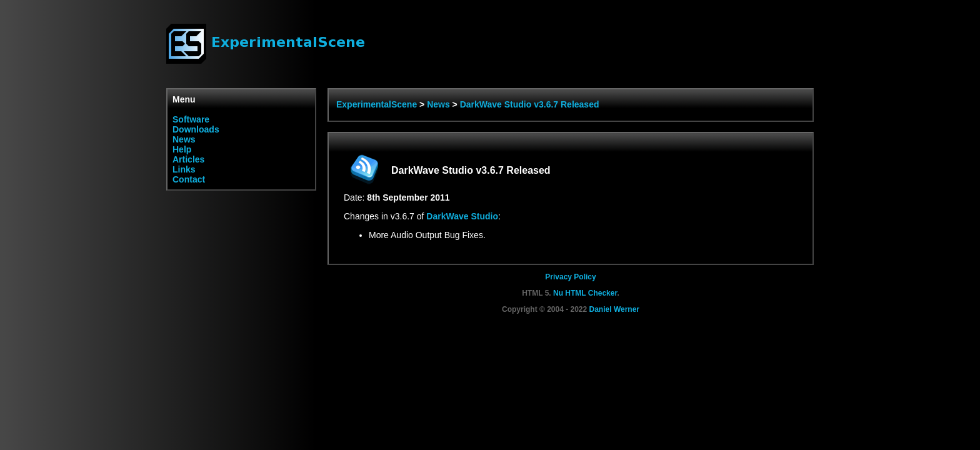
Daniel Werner (614, 309)
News (184, 139)
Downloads (196, 129)
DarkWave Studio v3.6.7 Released (530, 104)
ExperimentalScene (377, 104)
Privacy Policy (570, 277)
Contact (189, 179)
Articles (188, 159)
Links (184, 169)
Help (182, 149)
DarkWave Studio (462, 216)
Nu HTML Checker (585, 293)
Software (191, 119)
